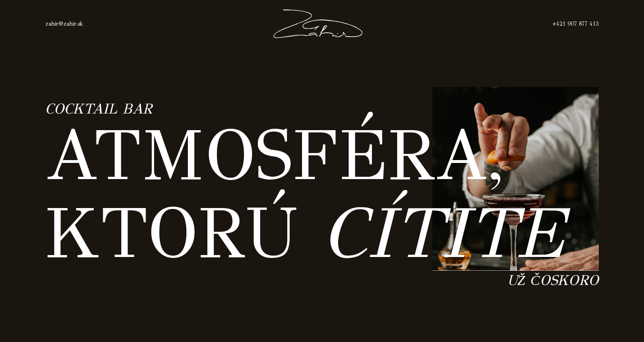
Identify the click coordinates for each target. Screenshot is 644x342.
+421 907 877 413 (573, 24)
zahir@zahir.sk (67, 24)
